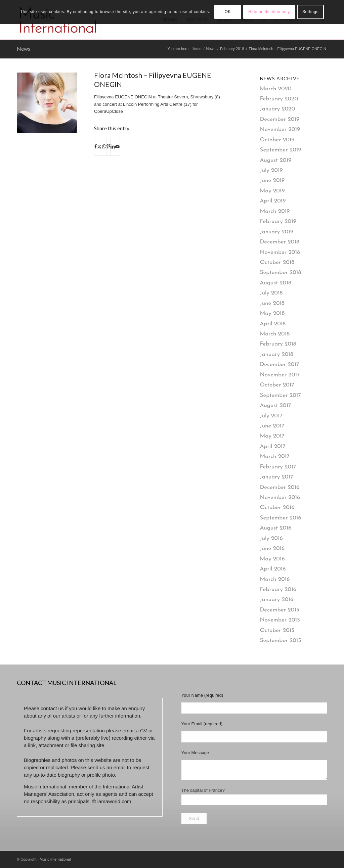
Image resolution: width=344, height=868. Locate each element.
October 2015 (277, 630)
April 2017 (273, 446)
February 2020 (279, 99)
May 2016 (272, 559)
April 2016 (273, 569)
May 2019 (272, 191)
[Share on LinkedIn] (113, 147)
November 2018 (280, 252)
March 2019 (275, 211)
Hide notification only (269, 12)
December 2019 (280, 119)
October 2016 (277, 508)
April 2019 (273, 201)
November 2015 (280, 620)
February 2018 (278, 344)
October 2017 (277, 385)
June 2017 (272, 426)
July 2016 (271, 538)
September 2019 (281, 150)
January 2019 (277, 232)
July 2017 (271, 416)
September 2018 (281, 272)
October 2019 (277, 140)
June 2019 (272, 180)
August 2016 (276, 528)
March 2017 (275, 456)
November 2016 (280, 497)
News (24, 49)
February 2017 (278, 467)
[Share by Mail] (117, 147)
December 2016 (280, 487)
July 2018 (271, 293)
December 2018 (280, 242)
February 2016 (278, 589)
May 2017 (272, 436)
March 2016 (275, 579)
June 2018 (272, 303)
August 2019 (276, 160)
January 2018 (277, 354)
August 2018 (276, 283)
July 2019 (271, 170)
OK (228, 12)
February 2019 (278, 221)
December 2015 (280, 610)
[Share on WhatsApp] (104, 147)
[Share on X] (99, 147)
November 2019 (280, 129)
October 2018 (277, 262)
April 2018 (273, 324)
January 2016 (277, 600)
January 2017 (277, 477)
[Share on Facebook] (96, 147)
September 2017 (281, 395)
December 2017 (280, 364)
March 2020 (276, 89)
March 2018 (275, 334)
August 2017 (276, 405)
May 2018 (272, 313)
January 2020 (278, 109)
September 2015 (281, 641)
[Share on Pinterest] (108, 147)
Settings (310, 12)
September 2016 (281, 518)
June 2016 (272, 549)
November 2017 (280, 375)
